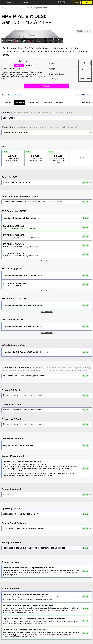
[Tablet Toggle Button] (2, 2)
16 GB (12, 157)
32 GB (35, 157)
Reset (4, 95)
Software (47, 102)
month (19, 65)
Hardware (19, 102)
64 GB (58, 157)
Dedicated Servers (16, 8)
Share (89, 95)
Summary (86, 102)
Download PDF (80, 95)
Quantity (53, 63)
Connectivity (34, 102)
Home (4, 8)
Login (87, 2)
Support (59, 102)
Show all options (81, 158)
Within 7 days (83, 31)
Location (7, 102)
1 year (29, 65)
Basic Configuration (15, 95)
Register (76, 2)
